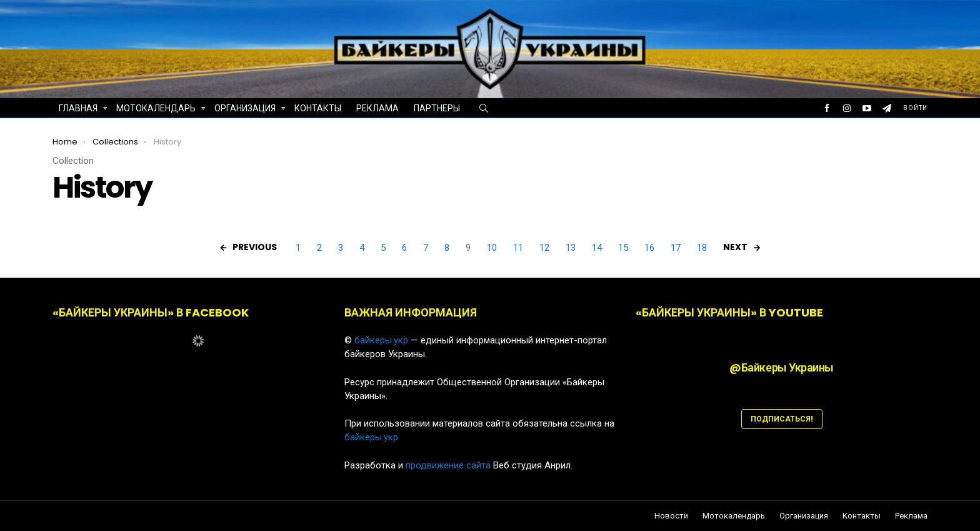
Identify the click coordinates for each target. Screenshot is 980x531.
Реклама (377, 108)
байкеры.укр (381, 340)
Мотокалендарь (156, 110)
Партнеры (437, 108)
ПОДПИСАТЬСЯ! (782, 419)
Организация (245, 110)
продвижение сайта (448, 465)
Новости (671, 516)
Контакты (318, 108)
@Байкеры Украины (782, 367)
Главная (78, 110)
